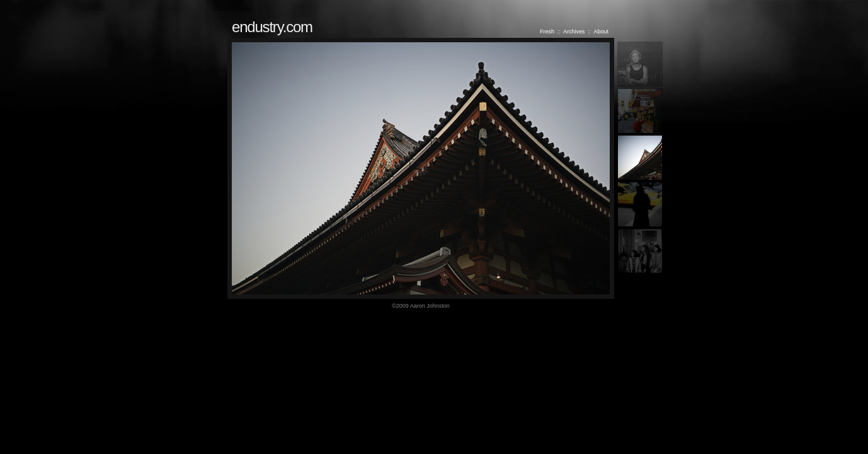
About (601, 32)
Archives (574, 32)
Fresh (547, 32)
